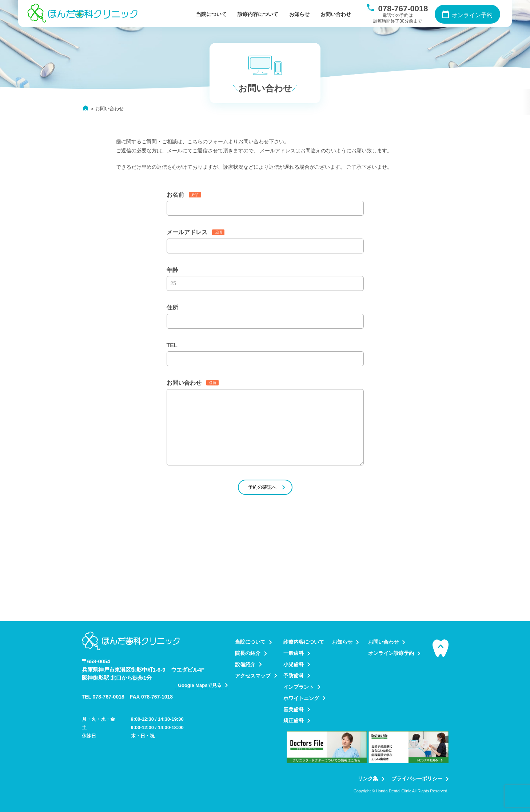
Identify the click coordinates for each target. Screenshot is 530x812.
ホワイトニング (301, 698)
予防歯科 (294, 676)
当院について (211, 14)
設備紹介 (245, 664)
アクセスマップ (253, 676)
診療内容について (258, 14)
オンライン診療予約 (391, 653)
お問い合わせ (336, 14)
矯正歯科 (294, 720)
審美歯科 (294, 709)
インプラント (299, 687)
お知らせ (299, 14)
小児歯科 (294, 664)
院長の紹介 (248, 653)
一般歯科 (294, 653)
